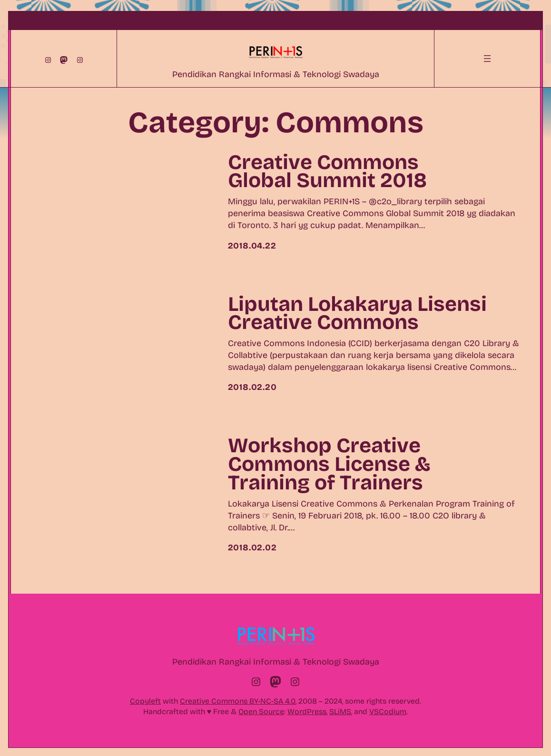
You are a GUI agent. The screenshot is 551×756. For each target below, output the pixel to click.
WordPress (307, 711)
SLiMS (340, 711)
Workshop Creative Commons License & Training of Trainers (329, 464)
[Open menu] (487, 59)
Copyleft (145, 701)
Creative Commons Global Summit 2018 (327, 172)
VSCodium (388, 711)
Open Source (261, 711)
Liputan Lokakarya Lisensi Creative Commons (357, 314)
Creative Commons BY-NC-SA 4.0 (238, 701)
